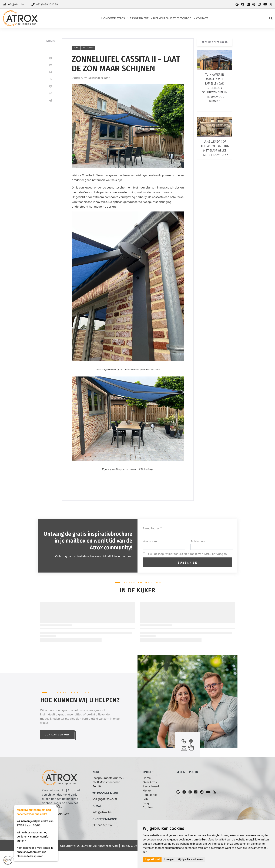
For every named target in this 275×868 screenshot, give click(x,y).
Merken (148, 790)
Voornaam (150, 541)
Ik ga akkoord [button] (152, 859)
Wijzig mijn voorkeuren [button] (190, 859)
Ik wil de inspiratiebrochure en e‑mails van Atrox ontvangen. (187, 554)
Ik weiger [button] (169, 859)
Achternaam (199, 541)
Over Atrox (150, 782)
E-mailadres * (152, 528)
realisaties (88, 48)
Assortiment (151, 786)
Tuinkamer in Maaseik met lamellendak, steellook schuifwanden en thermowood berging (215, 88)
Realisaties (150, 794)
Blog (146, 803)
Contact (148, 807)
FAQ (145, 799)
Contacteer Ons (57, 734)
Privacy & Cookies (132, 845)
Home (76, 48)
